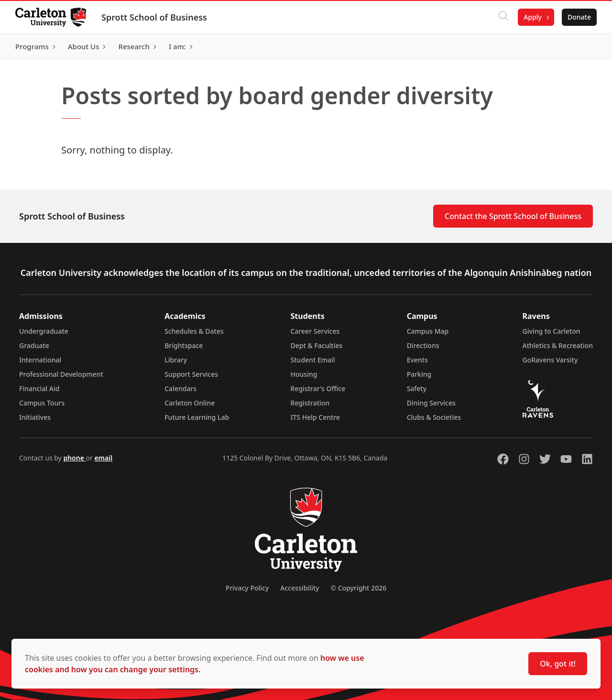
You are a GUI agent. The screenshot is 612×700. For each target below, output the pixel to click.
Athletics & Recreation (558, 345)
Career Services (315, 331)
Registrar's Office (318, 388)
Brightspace (184, 345)
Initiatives (35, 417)
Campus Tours (42, 403)
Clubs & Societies (434, 417)
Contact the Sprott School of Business (513, 216)
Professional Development (61, 374)
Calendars (180, 388)
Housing (304, 374)
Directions (423, 345)
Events (417, 360)
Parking (419, 374)
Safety (417, 388)
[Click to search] (503, 17)
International (40, 360)
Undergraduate (44, 331)
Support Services (191, 374)
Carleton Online (190, 403)
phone (74, 458)
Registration (310, 403)
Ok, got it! (558, 664)
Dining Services (431, 403)
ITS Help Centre (316, 417)
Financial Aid (39, 388)
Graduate (34, 345)
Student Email (313, 360)
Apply (533, 17)
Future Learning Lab (197, 417)
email (103, 458)
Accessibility (300, 588)
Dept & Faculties (317, 345)
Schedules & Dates (194, 331)
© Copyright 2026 (358, 588)
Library (176, 360)
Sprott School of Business (154, 17)
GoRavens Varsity (550, 360)
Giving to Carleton (552, 331)
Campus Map (428, 331)
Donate (579, 17)
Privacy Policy (247, 588)
